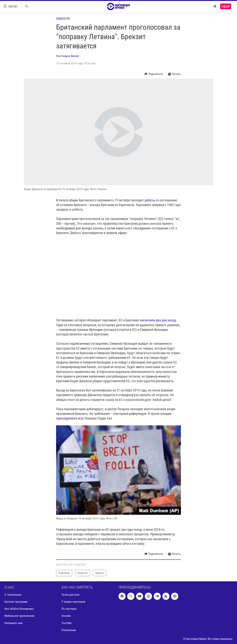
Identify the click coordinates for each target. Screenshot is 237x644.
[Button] (154, 74)
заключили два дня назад (158, 320)
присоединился (67, 418)
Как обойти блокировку (19, 609)
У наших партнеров (73, 602)
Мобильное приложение (20, 616)
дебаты (150, 200)
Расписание (69, 630)
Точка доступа (70, 595)
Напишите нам (13, 623)
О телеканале (13, 595)
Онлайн (66, 616)
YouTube (67, 623)
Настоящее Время (67, 56)
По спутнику (69, 609)
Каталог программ (16, 602)
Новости (63, 19)
